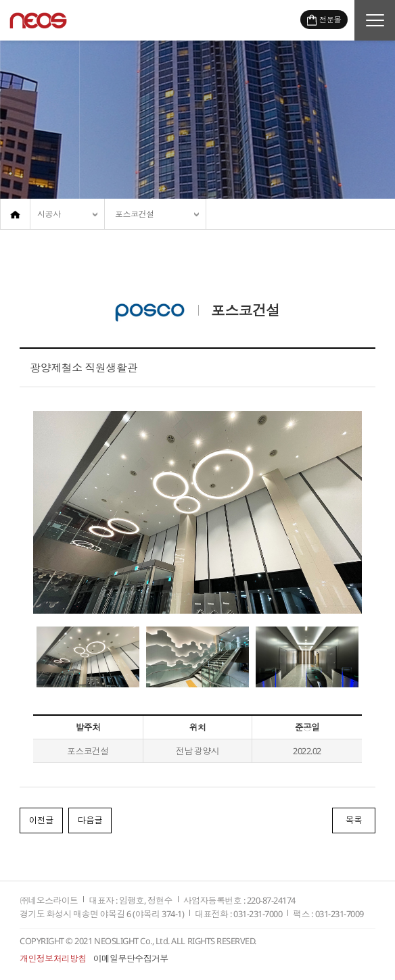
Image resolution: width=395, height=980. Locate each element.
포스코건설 (135, 214)
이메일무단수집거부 (131, 959)
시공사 (49, 214)
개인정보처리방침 (53, 959)
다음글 (92, 821)
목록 (353, 821)
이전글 (42, 821)
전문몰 (330, 19)
